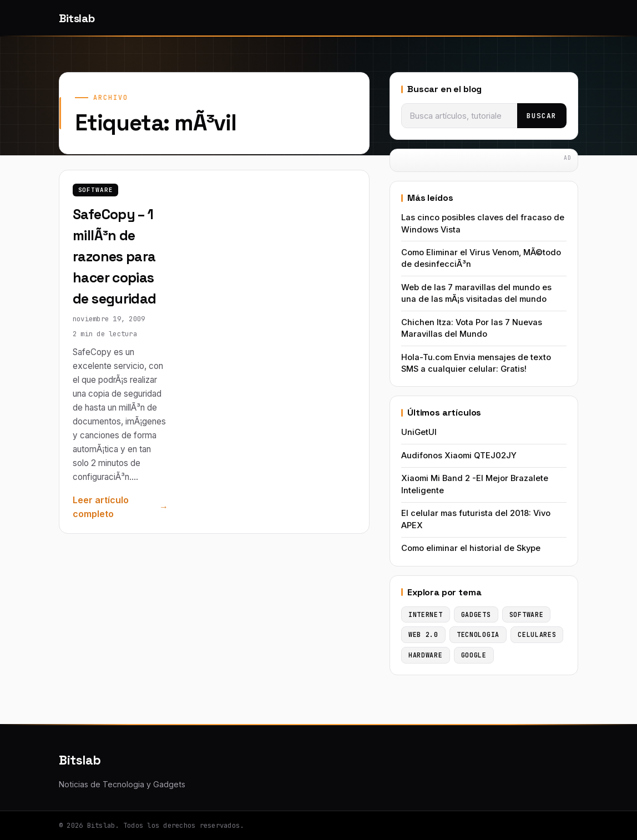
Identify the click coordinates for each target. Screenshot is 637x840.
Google (474, 655)
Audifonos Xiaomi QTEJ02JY (459, 456)
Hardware (426, 655)
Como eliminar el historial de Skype (471, 548)
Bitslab (77, 18)
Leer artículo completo (101, 507)
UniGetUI (419, 432)
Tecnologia (478, 634)
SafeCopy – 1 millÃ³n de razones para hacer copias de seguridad (115, 256)
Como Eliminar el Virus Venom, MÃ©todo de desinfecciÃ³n (481, 258)
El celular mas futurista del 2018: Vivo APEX (476, 519)
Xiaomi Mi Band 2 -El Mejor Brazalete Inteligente (475, 484)
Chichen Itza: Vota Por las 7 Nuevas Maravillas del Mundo (472, 328)
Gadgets (476, 614)
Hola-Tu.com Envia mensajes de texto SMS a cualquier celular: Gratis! (476, 363)
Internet (426, 614)
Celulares (537, 634)
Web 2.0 (423, 634)
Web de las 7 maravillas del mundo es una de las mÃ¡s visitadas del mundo (476, 293)
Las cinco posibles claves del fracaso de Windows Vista (483, 223)
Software (96, 190)
